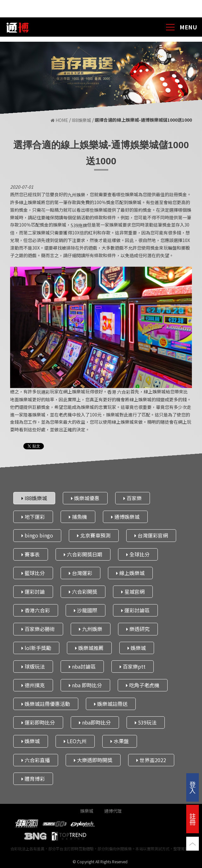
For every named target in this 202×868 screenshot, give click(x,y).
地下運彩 (33, 517)
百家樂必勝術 (38, 629)
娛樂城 (137, 648)
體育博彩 (33, 779)
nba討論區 (82, 666)
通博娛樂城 (125, 517)
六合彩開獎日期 (83, 554)
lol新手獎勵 (36, 648)
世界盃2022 (151, 760)
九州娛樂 (91, 629)
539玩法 (146, 722)
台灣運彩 (80, 573)
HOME (59, 120)
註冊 (193, 819)
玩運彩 (43, 392)
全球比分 (138, 554)
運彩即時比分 (38, 722)
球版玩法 (33, 666)
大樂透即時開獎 (93, 760)
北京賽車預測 (94, 535)
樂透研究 (138, 629)
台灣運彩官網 (151, 535)
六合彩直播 (36, 760)
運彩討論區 (135, 610)
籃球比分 (33, 573)
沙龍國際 (86, 610)
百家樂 (133, 498)
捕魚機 (78, 517)
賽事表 (31, 554)
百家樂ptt (133, 666)
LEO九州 (75, 741)
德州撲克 (33, 685)
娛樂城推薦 (89, 648)
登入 (193, 787)
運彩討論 (33, 592)
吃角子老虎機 (143, 685)
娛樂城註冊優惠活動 (46, 704)
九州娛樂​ (76, 195)
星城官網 (133, 592)
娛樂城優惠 (85, 498)
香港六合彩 (36, 610)
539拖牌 (79, 225)
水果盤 (120, 741)
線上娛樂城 (130, 573)
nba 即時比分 (85, 685)
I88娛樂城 (81, 120)
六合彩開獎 (83, 592)
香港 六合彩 (119, 392)
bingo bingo (37, 535)
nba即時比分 (95, 722)
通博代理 (113, 811)
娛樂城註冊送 (111, 704)
